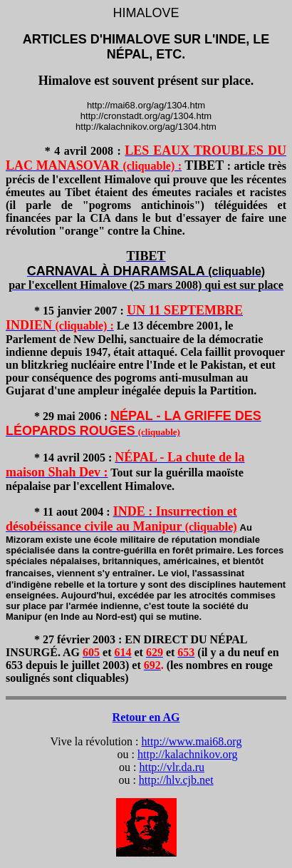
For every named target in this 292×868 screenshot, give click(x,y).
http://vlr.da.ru (172, 767)
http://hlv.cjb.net (176, 780)
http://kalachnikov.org (187, 754)
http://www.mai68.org (192, 741)
